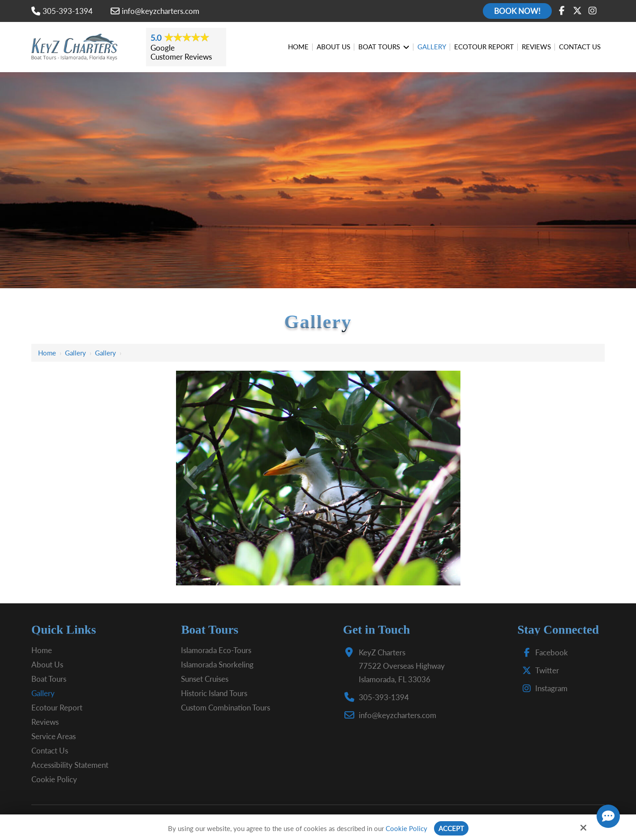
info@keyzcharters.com (155, 11)
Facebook (543, 652)
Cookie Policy (406, 828)
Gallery (75, 353)
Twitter (539, 670)
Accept (451, 828)
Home (47, 353)
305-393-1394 (62, 11)
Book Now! (517, 11)
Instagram (543, 688)
